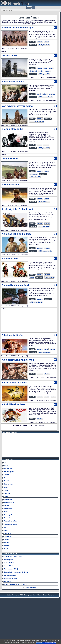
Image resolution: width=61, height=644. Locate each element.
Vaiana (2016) (8, 606)
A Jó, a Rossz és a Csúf (15, 327)
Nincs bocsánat (11, 227)
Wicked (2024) (9, 600)
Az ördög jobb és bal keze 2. (18, 251)
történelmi (33, 93)
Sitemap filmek (42, 635)
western (39, 42)
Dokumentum (8, 524)
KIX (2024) (7, 622)
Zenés (6, 589)
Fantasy (7, 531)
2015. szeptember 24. (36, 143)
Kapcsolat (51, 635)
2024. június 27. (43, 45)
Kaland (6, 546)
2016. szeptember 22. (45, 119)
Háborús (7, 534)
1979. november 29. (36, 344)
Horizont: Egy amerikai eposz (19, 28)
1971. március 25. (44, 393)
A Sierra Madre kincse (14, 423)
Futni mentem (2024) (11, 609)
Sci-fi (6, 568)
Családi (6, 521)
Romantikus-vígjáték (11, 564)
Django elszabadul (12, 151)
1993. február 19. (44, 244)
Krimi (6, 552)
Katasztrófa (8, 549)
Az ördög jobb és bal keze (17, 276)
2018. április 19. (43, 96)
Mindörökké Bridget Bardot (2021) (15, 625)
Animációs (8, 518)
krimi (45, 90)
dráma (46, 42)
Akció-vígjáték (9, 512)
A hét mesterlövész (13, 104)
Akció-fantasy (9, 509)
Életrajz (6, 515)
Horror (6, 537)
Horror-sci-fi (8, 540)
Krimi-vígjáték (9, 555)
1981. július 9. (43, 320)
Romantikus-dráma (10, 561)
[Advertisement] (29, 64)
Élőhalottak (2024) (10, 616)
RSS (21, 635)
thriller (40, 93)
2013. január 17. (43, 168)
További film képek (31, 628)
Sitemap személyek (30, 635)
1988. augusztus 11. (45, 293)
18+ (5, 503)
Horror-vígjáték (9, 543)
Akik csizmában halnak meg (18, 400)
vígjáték (39, 266)
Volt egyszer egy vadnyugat (18, 128)
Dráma (6, 527)
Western (7, 586)
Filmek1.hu (15, 635)
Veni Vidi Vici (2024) (11, 619)
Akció (6, 506)
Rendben (39, 643)
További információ (50, 643)
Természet (7, 577)
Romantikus (8, 558)
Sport (6, 571)
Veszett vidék (9, 78)
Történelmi (8, 574)
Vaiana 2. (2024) (9, 603)
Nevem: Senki (10, 301)
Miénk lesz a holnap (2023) (13, 597)
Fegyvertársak (10, 201)
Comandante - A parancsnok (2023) (16, 612)
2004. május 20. (35, 219)
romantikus (33, 216)
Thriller (6, 580)
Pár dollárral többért (13, 445)
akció (39, 116)
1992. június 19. (43, 269)
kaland (39, 90)
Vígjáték (7, 583)
